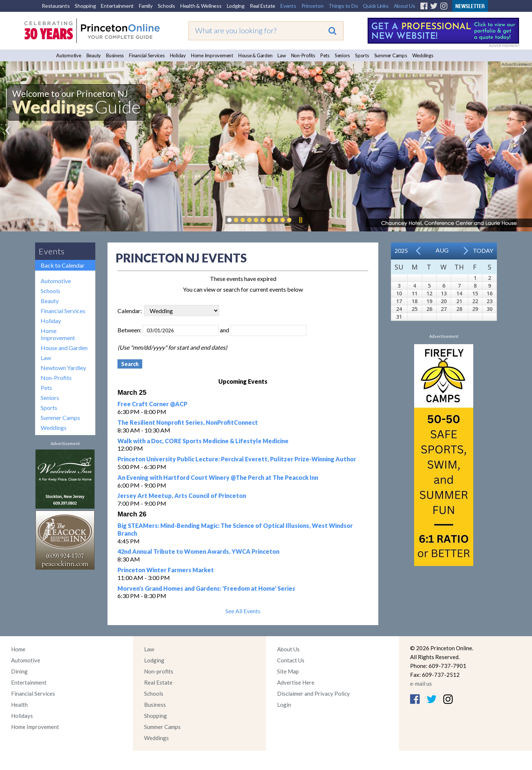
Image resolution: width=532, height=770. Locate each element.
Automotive (69, 55)
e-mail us (421, 683)
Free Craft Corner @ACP (152, 404)
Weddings (423, 55)
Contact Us (291, 660)
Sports (362, 55)
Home (18, 649)
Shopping (85, 6)
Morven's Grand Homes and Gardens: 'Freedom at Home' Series (206, 588)
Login (284, 705)
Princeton (313, 6)
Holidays (22, 716)
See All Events (243, 611)
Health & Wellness (201, 6)
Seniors (342, 55)
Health (19, 705)
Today (483, 250)
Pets (325, 55)
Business (115, 55)
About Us (405, 6)
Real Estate (262, 6)
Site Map (288, 671)
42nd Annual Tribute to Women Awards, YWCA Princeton (198, 551)
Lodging (236, 6)
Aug (442, 250)
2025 (401, 250)
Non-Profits (303, 55)
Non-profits (159, 671)
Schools (166, 6)
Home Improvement (212, 55)
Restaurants (56, 6)
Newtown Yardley (63, 368)
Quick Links (376, 6)
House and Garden (64, 348)
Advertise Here (296, 682)
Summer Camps (391, 55)
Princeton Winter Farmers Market (166, 570)
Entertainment (117, 6)
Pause (300, 220)
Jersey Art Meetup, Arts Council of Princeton (182, 496)
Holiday (178, 55)
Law (282, 55)
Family (146, 6)
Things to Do (343, 6)
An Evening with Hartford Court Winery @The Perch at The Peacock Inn (218, 477)
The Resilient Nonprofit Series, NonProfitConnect (188, 422)
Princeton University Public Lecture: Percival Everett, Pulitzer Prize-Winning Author (237, 459)
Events (288, 6)
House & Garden (255, 55)
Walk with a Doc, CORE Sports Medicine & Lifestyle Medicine (203, 441)
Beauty (94, 55)
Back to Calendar (63, 265)
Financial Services (147, 55)
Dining (19, 671)
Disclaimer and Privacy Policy (313, 693)
